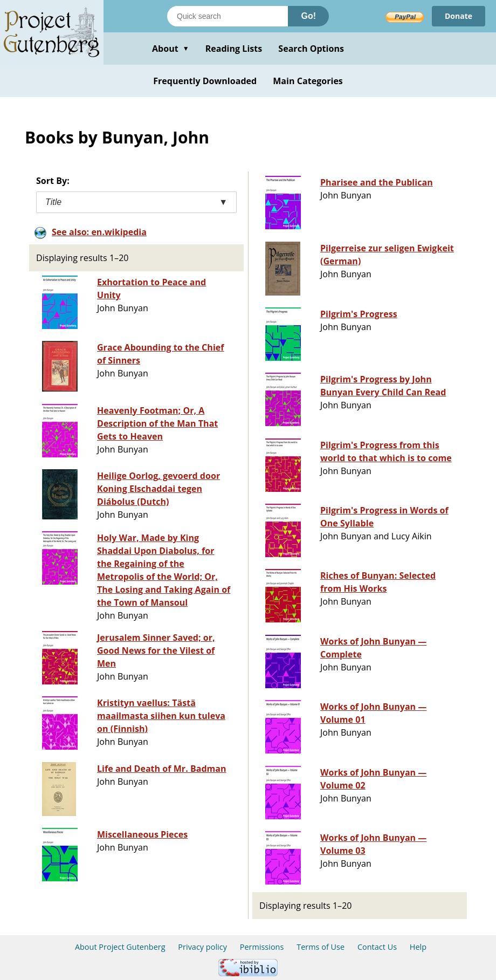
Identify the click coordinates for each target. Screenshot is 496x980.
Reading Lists (234, 49)
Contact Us (377, 947)
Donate (459, 16)
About (171, 49)
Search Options (311, 49)
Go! (308, 16)
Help (418, 947)
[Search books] (228, 16)
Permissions (262, 947)
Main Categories (308, 81)
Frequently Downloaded (205, 81)
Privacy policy (202, 947)
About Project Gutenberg (120, 947)
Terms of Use (321, 947)
